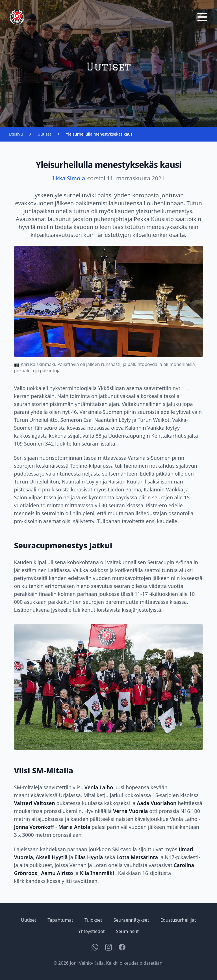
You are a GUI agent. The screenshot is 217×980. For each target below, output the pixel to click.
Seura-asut (127, 931)
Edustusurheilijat (178, 920)
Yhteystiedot (91, 931)
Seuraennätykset (131, 920)
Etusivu (16, 134)
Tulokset (93, 920)
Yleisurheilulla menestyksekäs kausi (100, 134)
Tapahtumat (60, 920)
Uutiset (44, 134)
